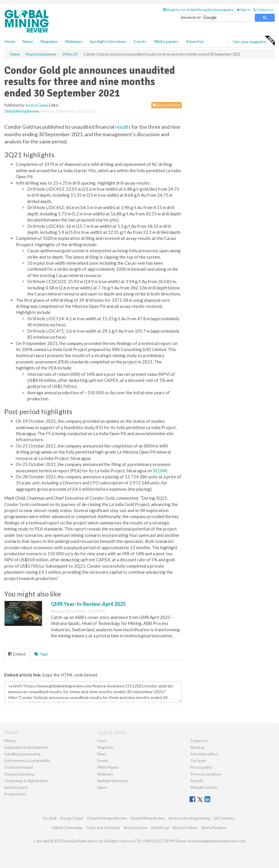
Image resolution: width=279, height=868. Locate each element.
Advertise (195, 41)
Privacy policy (201, 767)
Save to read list (167, 105)
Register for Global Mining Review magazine (198, 10)
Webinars (74, 41)
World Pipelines (214, 828)
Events (140, 41)
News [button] (28, 41)
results (123, 127)
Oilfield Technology (67, 828)
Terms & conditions (206, 774)
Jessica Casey (36, 105)
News (102, 754)
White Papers (108, 767)
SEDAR (160, 471)
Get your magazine (254, 41)
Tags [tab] (41, 654)
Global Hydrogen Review (107, 818)
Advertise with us (204, 754)
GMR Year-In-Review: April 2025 (88, 604)
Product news (15, 794)
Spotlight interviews (108, 41)
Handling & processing (22, 754)
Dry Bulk (50, 818)
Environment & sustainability (27, 761)
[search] (215, 18)
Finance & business (20, 774)
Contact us (263, 10)
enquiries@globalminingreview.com (217, 841)
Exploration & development (26, 747)
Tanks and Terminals (103, 828)
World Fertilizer (185, 828)
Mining (10, 741)
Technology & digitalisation (26, 781)
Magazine (49, 41)
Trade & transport (19, 767)
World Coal (160, 828)
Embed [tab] (17, 654)
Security (197, 781)
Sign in (244, 10)
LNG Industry (224, 818)
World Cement (135, 828)
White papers (166, 41)
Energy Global (72, 818)
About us (197, 747)
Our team (198, 761)
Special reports (16, 787)
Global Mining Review (22, 111)
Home (10, 41)
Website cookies (204, 787)
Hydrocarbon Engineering (189, 818)
